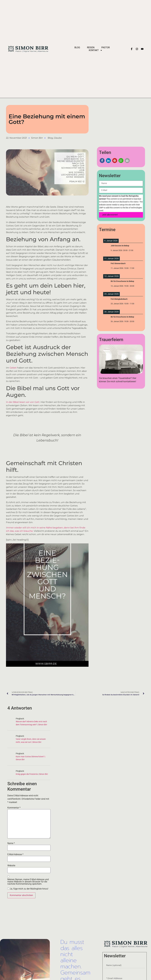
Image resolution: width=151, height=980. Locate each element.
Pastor (106, 47)
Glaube (58, 138)
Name (11, 843)
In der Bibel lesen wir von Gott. (23, 402)
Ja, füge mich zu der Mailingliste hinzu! (28, 889)
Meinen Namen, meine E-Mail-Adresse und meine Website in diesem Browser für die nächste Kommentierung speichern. (28, 882)
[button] (102, 161)
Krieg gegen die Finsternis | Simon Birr (32, 774)
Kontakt (96, 50)
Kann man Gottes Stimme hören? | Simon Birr (30, 758)
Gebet (13, 368)
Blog (77, 47)
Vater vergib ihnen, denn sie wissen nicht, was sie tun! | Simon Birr (31, 741)
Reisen (91, 47)
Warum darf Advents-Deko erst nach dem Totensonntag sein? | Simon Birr (31, 723)
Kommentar (14, 808)
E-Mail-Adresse (15, 854)
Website (11, 866)
